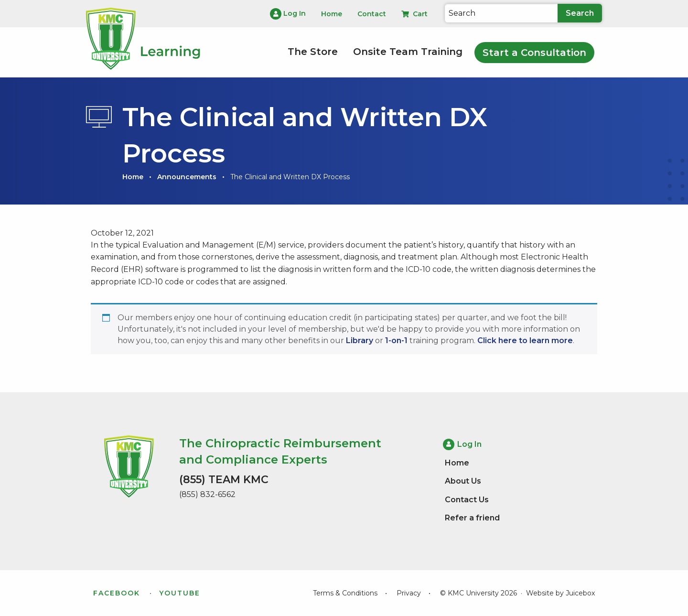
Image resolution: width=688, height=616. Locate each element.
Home (133, 177)
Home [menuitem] (332, 14)
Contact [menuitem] (372, 14)
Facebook (117, 593)
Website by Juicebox (560, 593)
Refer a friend (472, 518)
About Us (463, 481)
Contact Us (467, 500)
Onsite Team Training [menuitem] (408, 52)
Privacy (409, 593)
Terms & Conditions (345, 593)
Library (360, 340)
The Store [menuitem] (313, 52)
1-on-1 (396, 340)
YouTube (180, 593)
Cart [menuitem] (414, 14)
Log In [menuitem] (288, 14)
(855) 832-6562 (207, 494)
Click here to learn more (525, 340)
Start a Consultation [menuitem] (534, 53)
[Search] (501, 13)
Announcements (187, 177)
